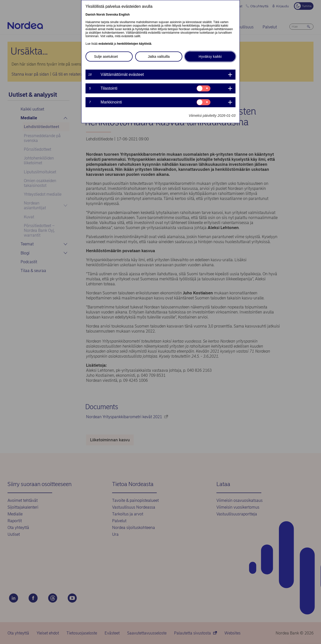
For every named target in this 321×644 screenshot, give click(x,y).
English (124, 15)
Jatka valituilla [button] (159, 57)
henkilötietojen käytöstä (134, 44)
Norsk (101, 15)
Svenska (112, 15)
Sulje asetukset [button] (106, 57)
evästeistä (106, 44)
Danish (91, 15)
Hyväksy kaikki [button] (210, 57)
